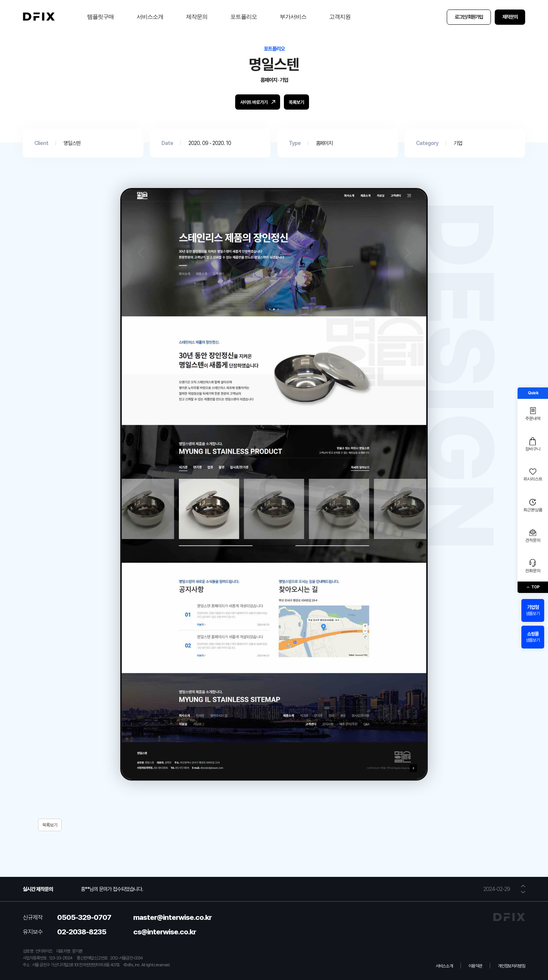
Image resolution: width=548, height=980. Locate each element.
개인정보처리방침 (511, 966)
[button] (523, 886)
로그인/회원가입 (469, 17)
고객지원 (340, 17)
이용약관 (475, 966)
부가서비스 (293, 17)
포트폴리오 (244, 17)
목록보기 (50, 825)
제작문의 (197, 17)
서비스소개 (150, 17)
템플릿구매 (100, 17)
